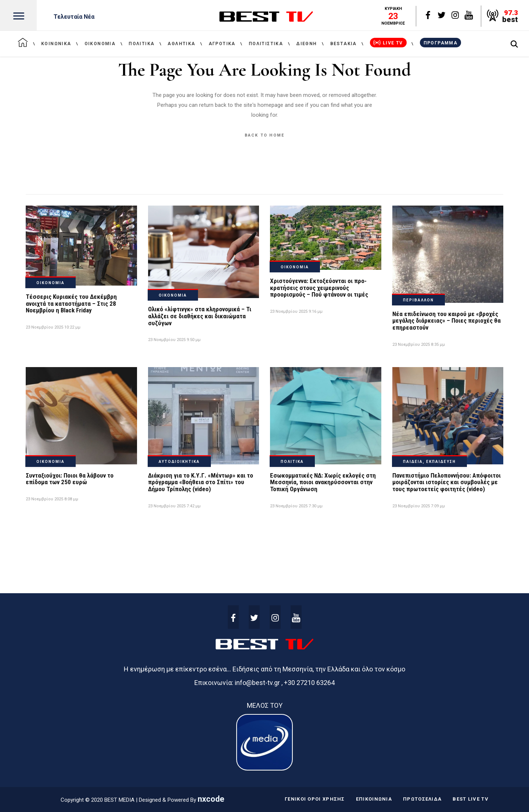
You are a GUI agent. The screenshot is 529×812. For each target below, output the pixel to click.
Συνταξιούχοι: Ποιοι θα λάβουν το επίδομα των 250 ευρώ (70, 479)
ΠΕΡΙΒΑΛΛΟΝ (418, 300)
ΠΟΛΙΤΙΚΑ (292, 462)
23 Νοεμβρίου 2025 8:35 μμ (419, 345)
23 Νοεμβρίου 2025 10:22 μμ (53, 327)
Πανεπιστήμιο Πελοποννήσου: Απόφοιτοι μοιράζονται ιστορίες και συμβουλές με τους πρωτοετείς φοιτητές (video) (447, 482)
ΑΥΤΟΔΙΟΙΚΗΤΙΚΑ (179, 462)
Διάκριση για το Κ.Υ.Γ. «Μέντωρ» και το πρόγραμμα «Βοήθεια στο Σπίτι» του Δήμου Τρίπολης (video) (201, 482)
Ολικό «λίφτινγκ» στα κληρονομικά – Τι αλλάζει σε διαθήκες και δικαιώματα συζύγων (200, 316)
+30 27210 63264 (309, 683)
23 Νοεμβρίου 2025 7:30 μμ (296, 506)
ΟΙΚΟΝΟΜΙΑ (51, 283)
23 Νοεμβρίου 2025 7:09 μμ (419, 506)
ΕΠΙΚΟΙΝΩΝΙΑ (374, 799)
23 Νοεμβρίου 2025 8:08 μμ (52, 499)
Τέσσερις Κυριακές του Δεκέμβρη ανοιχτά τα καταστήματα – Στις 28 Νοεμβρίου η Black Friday (71, 303)
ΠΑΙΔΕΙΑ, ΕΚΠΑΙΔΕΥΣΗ (429, 462)
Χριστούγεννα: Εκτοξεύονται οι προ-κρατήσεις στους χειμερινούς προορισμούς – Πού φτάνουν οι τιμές (319, 288)
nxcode (211, 799)
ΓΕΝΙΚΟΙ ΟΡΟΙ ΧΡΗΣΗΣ (315, 799)
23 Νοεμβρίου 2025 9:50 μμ (174, 340)
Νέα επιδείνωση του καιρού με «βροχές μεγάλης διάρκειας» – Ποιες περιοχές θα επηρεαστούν (447, 321)
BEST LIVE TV (471, 799)
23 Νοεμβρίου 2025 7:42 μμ (174, 506)
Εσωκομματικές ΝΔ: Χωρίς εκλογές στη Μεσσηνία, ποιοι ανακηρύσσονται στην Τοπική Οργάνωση (323, 482)
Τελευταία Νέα (74, 17)
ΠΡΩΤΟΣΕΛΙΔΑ (422, 799)
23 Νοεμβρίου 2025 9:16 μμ (296, 311)
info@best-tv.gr (257, 683)
